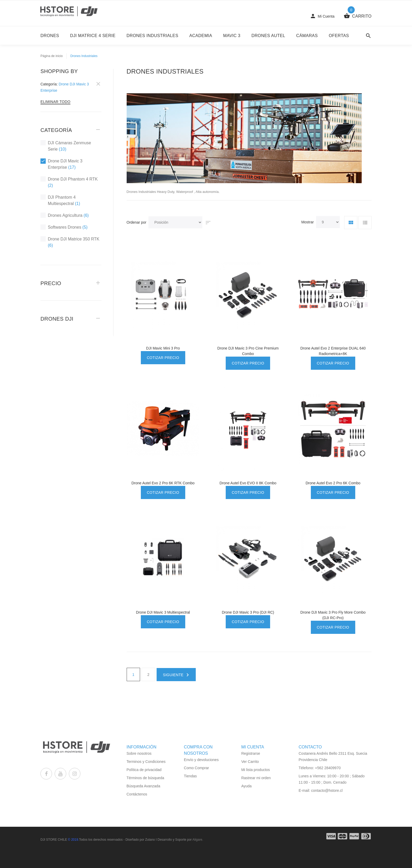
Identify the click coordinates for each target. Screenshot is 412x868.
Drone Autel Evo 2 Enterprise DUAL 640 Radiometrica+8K (333, 351)
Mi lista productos (256, 770)
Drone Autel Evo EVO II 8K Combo (248, 483)
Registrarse (251, 753)
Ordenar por (137, 222)
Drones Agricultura (65, 215)
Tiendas (190, 776)
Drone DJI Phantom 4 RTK (69, 182)
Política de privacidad (144, 770)
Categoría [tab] (56, 130)
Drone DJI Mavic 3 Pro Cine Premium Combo (248, 351)
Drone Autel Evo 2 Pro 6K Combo (333, 483)
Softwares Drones (64, 227)
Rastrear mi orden (256, 778)
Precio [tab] (51, 283)
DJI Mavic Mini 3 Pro (163, 348)
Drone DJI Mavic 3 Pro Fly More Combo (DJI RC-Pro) (333, 615)
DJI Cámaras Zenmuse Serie (66, 146)
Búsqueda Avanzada (143, 786)
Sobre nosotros (139, 753)
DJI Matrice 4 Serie (93, 36)
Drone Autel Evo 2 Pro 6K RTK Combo (163, 483)
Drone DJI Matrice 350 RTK (70, 242)
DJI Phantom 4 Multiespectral (60, 200)
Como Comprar (197, 768)
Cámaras (307, 36)
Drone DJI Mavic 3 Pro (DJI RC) (248, 612)
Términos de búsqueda (145, 778)
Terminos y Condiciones (146, 762)
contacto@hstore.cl (327, 790)
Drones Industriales (153, 36)
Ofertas (339, 36)
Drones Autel (268, 36)
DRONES (50, 36)
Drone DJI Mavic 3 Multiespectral (163, 612)
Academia (201, 36)
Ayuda (246, 786)
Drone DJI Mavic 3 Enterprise (61, 164)
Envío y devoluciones (201, 760)
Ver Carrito (250, 762)
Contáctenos (137, 794)
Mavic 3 (232, 36)
